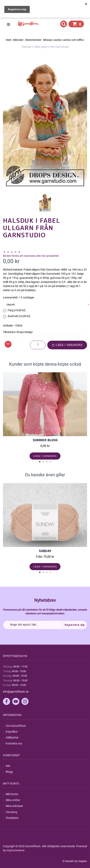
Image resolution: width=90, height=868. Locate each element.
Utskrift (11, 305)
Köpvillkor (12, 732)
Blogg (9, 772)
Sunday (45, 551)
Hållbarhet (12, 738)
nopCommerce (15, 850)
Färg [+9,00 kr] (17, 310)
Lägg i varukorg (67, 345)
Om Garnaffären (16, 726)
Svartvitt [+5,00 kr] (19, 316)
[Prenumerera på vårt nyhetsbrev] (45, 625)
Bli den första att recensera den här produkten (31, 256)
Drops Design (25, 332)
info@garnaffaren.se (16, 692)
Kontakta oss (14, 743)
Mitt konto (12, 794)
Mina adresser (14, 806)
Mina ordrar (13, 800)
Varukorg (11, 812)
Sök (8, 766)
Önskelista (12, 818)
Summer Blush (45, 440)
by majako (80, 861)
